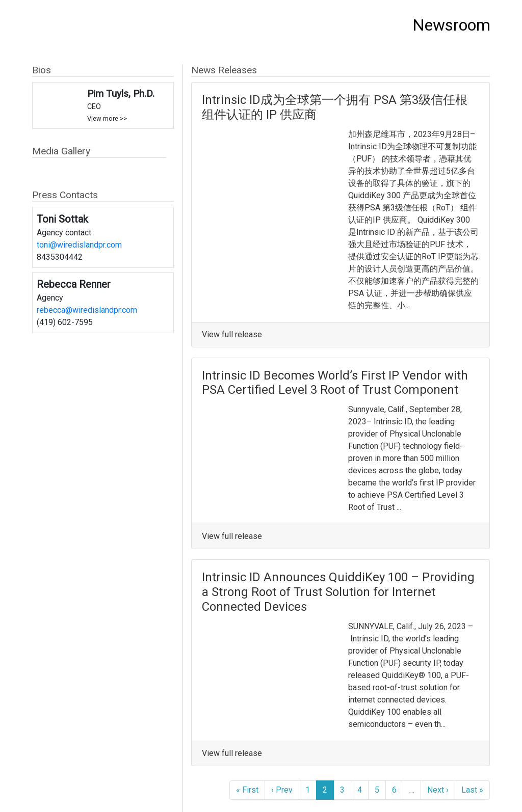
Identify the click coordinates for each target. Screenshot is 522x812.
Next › (438, 790)
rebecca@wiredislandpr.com (87, 310)
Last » (472, 790)
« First (247, 790)
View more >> (107, 118)
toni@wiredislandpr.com (79, 245)
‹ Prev (282, 790)
